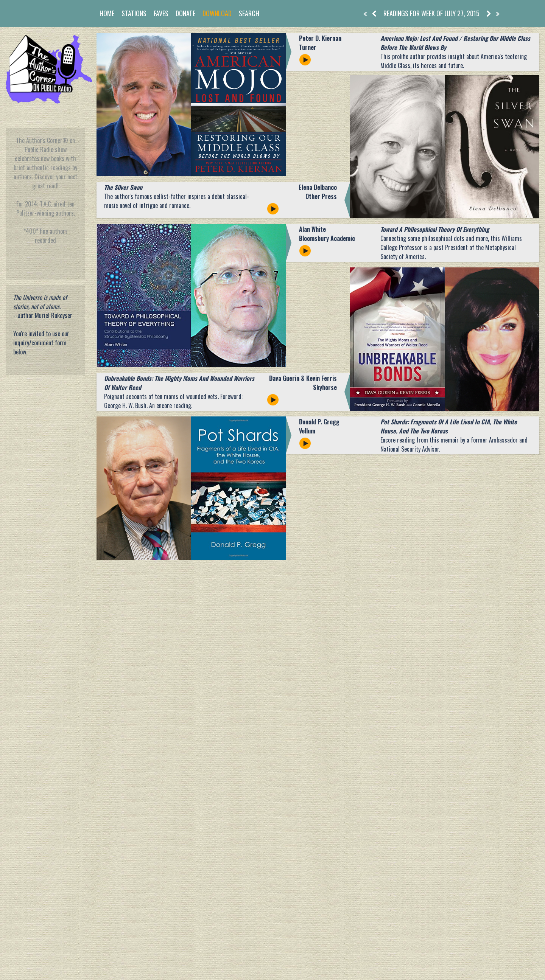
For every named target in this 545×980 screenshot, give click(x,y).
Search (249, 13)
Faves (161, 13)
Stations (134, 13)
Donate (185, 13)
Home (107, 13)
